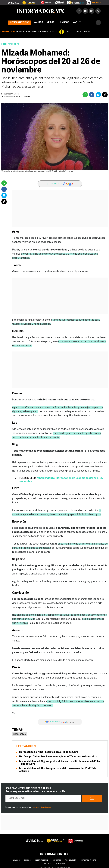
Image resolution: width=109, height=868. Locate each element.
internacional (42, 860)
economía (61, 864)
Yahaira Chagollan (12, 94)
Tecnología (71, 860)
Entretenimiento (10, 44)
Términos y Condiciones (41, 807)
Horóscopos (20, 734)
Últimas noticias (19, 22)
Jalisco (39, 22)
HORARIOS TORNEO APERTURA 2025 (35, 32)
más (77, 22)
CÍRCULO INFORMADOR (77, 32)
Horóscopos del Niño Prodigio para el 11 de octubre (49, 752)
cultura (48, 864)
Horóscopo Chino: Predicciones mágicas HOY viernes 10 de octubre (58, 757)
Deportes (57, 860)
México (50, 22)
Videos (64, 22)
